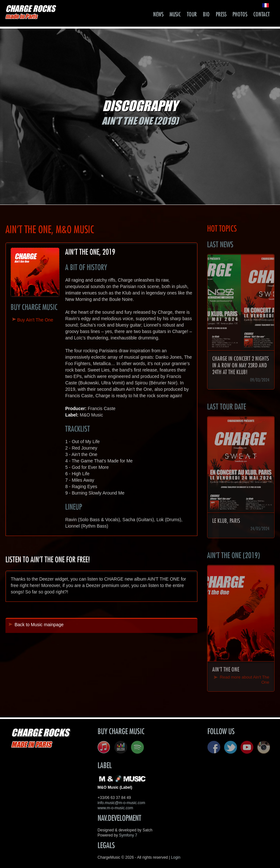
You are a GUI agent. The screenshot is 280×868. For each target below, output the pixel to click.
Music (175, 14)
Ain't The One (226, 670)
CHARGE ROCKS (30, 12)
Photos (240, 14)
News (158, 14)
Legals (106, 846)
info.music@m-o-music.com (121, 803)
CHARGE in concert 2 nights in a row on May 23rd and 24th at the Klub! (241, 365)
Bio (206, 14)
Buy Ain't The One (35, 320)
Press (221, 14)
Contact (262, 14)
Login (176, 857)
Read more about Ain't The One (245, 680)
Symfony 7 (128, 835)
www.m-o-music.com (115, 808)
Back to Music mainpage (39, 625)
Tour (192, 14)
